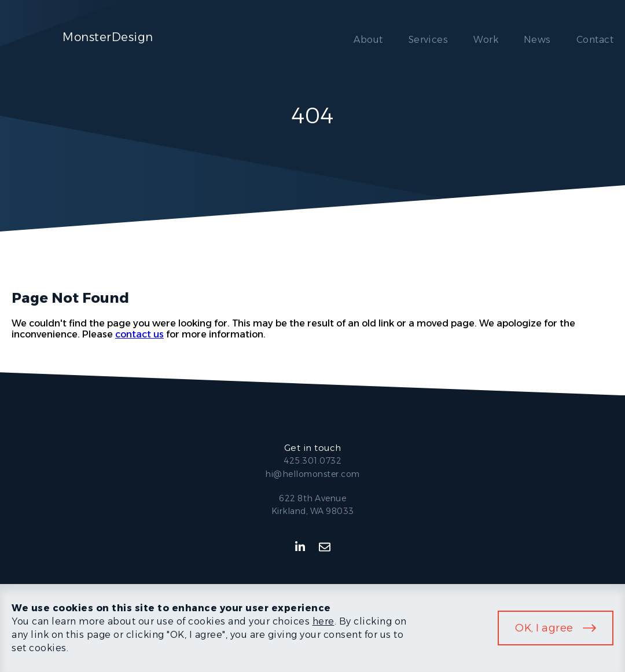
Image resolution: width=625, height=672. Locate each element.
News (537, 40)
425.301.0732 (312, 461)
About (368, 40)
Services (429, 40)
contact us (139, 334)
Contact (595, 40)
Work (486, 40)
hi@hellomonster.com (312, 474)
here (323, 621)
